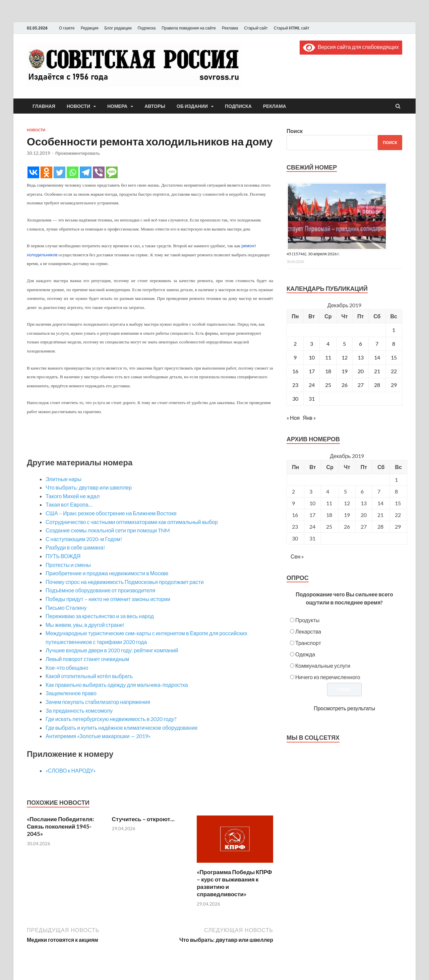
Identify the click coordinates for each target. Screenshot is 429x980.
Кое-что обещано (67, 668)
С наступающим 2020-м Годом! (84, 539)
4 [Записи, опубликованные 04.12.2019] (328, 344)
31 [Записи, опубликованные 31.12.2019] (312, 399)
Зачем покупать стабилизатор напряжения (98, 702)
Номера (117, 106)
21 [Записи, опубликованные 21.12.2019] (377, 371)
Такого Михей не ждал (73, 496)
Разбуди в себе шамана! (75, 547)
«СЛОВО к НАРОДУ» (71, 770)
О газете (67, 28)
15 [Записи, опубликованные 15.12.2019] (394, 357)
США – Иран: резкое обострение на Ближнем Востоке (111, 513)
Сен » (297, 556)
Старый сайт (256, 28)
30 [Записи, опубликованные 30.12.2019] (295, 399)
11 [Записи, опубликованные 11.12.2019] (328, 357)
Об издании (192, 106)
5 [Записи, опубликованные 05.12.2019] (344, 344)
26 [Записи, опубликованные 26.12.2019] (345, 385)
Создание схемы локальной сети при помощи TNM (108, 530)
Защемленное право (71, 693)
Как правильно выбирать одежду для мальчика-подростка (117, 685)
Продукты (307, 620)
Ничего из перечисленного (328, 677)
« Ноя (293, 418)
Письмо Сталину (66, 608)
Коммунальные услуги (323, 666)
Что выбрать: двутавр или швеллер (89, 487)
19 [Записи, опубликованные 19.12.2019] (345, 371)
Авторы (155, 106)
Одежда (305, 654)
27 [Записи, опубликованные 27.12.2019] (361, 385)
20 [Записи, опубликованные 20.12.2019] (361, 371)
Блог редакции (118, 28)
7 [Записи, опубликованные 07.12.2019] (377, 344)
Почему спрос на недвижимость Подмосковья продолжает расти (125, 582)
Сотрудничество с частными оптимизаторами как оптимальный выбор (132, 522)
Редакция (90, 28)
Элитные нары (64, 479)
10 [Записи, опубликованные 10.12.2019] (312, 357)
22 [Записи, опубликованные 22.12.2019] (394, 371)
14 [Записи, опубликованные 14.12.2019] (377, 357)
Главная (44, 106)
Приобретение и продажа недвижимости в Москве (107, 573)
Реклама (230, 28)
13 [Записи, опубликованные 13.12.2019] (361, 357)
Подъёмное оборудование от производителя (100, 590)
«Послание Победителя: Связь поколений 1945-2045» (60, 826)
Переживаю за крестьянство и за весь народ (100, 616)
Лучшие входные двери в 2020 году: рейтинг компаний (112, 650)
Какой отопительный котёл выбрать (89, 676)
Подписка (147, 28)
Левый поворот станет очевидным (87, 659)
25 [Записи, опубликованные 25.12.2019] (328, 385)
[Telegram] (86, 172)
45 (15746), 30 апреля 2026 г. (313, 254)
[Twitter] (59, 172)
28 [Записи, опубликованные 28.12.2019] (377, 385)
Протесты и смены (68, 565)
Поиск (295, 131)
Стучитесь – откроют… (143, 819)
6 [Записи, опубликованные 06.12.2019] (360, 344)
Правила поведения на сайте (189, 28)
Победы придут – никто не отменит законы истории (108, 599)
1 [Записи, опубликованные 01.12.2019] (394, 330)
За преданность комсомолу (79, 710)
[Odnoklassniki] (46, 172)
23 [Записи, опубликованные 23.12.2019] (295, 385)
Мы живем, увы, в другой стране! (85, 625)
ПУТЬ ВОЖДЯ (63, 556)
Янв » (309, 418)
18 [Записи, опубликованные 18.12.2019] (328, 371)
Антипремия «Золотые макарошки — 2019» (98, 736)
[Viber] (99, 172)
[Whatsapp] (73, 172)
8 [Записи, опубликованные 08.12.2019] (394, 344)
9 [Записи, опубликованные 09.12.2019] (295, 357)
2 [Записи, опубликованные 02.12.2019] (295, 344)
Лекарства (308, 631)
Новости (78, 106)
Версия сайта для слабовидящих (351, 47)
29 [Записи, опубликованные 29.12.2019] (394, 385)
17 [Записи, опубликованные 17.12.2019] (312, 371)
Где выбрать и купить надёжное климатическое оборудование (122, 728)
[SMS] (112, 172)
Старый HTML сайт (292, 28)
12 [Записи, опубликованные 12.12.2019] (345, 357)
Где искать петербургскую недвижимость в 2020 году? (111, 719)
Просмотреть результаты (344, 708)
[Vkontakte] (33, 172)
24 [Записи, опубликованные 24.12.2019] (312, 385)
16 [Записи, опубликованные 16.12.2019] (295, 371)
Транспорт (308, 643)
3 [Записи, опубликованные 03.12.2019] (312, 344)
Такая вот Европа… (69, 504)
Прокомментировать (78, 153)
